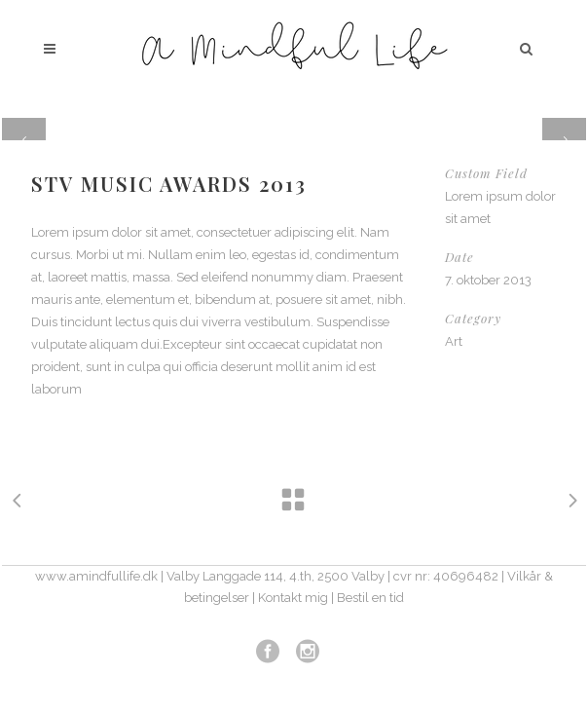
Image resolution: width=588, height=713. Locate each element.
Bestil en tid (370, 598)
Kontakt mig (293, 598)
